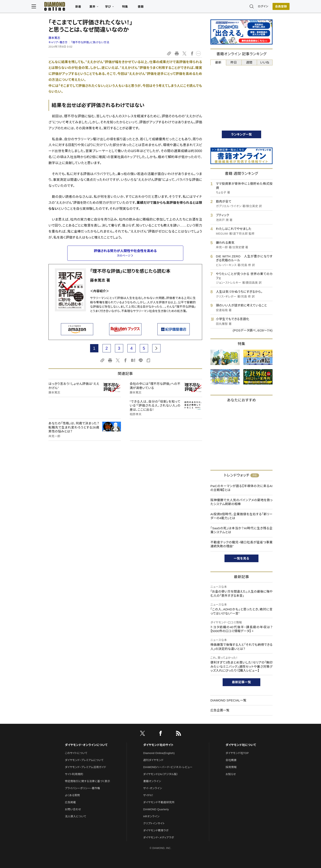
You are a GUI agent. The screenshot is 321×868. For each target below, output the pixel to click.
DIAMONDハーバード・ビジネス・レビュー (168, 767)
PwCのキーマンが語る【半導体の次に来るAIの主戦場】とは (241, 488)
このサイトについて (76, 753)
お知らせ (231, 774)
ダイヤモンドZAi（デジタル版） (161, 774)
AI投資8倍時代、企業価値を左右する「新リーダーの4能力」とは (241, 516)
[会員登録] (264, 7)
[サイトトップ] (72, 7)
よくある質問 (72, 795)
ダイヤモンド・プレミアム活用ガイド (85, 767)
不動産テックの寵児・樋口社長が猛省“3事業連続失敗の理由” (241, 544)
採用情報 (231, 767)
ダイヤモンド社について (241, 745)
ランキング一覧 (242, 134)
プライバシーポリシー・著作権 (82, 788)
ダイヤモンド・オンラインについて (86, 745)
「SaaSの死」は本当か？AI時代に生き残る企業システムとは (241, 530)
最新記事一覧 (241, 682)
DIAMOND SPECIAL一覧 (228, 700)
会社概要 (231, 760)
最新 (218, 62)
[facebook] (160, 734)
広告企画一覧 (220, 710)
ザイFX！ (148, 795)
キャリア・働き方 (58, 42)
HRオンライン (151, 816)
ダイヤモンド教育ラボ (156, 830)
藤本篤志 (54, 38)
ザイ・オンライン (153, 788)
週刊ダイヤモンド (153, 760)
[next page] (156, 348)
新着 (95, 7)
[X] (142, 734)
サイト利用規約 (74, 774)
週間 (249, 62)
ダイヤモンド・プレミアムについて (84, 760)
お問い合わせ (73, 809)
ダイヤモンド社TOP (237, 753)
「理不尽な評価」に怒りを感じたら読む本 (130, 271)
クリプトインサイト (154, 823)
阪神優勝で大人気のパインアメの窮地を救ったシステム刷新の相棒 (241, 502)
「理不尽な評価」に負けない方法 (90, 42)
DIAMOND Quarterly (156, 809)
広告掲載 (70, 802)
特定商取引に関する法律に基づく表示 (87, 781)
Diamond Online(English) (159, 753)
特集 (142, 7)
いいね (265, 62)
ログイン (246, 7)
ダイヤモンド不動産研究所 (159, 802)
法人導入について (75, 816)
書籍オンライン (152, 781)
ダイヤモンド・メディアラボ (159, 837)
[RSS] (179, 734)
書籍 (157, 7)
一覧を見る (242, 558)
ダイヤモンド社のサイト (158, 745)
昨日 (234, 62)
